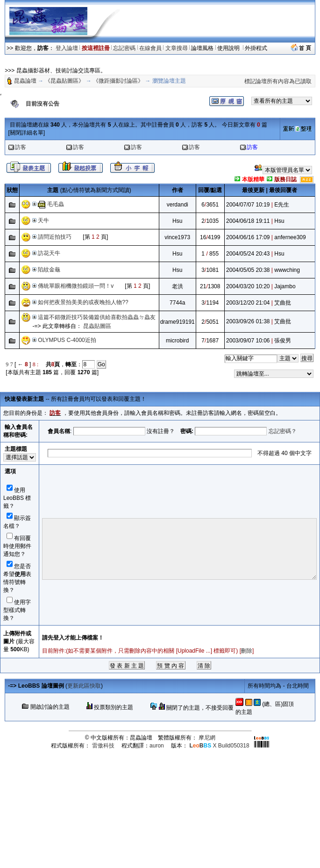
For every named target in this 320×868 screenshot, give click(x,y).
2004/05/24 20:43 (248, 254)
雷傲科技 (103, 746)
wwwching (287, 270)
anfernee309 (290, 237)
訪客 (21, 147)
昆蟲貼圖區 (97, 326)
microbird (177, 341)
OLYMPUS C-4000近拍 (67, 340)
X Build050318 (219, 746)
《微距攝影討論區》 (118, 81)
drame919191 (178, 322)
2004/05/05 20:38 (248, 270)
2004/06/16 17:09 (248, 237)
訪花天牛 (49, 253)
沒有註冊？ (161, 431)
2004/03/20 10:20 (248, 286)
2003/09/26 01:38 (248, 321)
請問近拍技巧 (55, 237)
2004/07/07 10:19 (248, 205)
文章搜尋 (177, 48)
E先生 (282, 205)
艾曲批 (283, 303)
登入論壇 (67, 48)
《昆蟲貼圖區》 (64, 81)
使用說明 (229, 48)
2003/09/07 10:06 (248, 341)
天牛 (43, 221)
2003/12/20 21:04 (248, 303)
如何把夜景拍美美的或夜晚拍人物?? (83, 302)
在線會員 (150, 48)
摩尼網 (207, 738)
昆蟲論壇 (25, 81)
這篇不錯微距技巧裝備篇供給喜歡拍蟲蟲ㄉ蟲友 (97, 317)
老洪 (178, 286)
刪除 (247, 651)
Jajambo (285, 286)
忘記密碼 (124, 48)
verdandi (178, 205)
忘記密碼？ (283, 431)
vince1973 (177, 237)
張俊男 (283, 341)
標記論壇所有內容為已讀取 (278, 81)
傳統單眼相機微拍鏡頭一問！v (76, 286)
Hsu (177, 221)
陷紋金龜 (52, 270)
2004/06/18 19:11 (248, 221)
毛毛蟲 (56, 204)
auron (157, 746)
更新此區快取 (84, 686)
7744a (177, 303)
